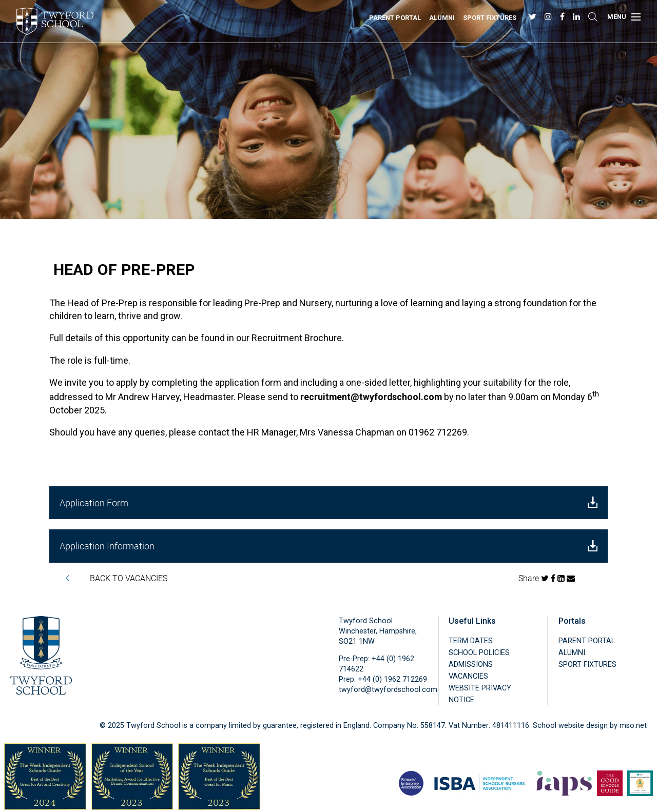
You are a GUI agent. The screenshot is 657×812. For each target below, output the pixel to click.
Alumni (442, 18)
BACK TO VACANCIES (129, 578)
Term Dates (471, 641)
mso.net (633, 726)
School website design (570, 726)
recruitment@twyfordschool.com (371, 397)
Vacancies (468, 676)
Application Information (328, 546)
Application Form (328, 503)
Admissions (471, 665)
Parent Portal (395, 18)
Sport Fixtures (490, 18)
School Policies (479, 653)
